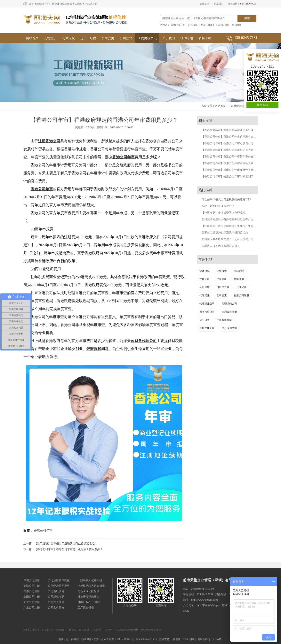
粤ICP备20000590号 (147, 639)
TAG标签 (216, 639)
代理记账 (241, 287)
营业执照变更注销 (151, 630)
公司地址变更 (56, 591)
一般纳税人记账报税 (90, 580)
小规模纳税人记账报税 (91, 586)
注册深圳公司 (229, 328)
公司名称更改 (56, 608)
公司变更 (108, 38)
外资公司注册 (32, 602)
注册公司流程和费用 (127, 630)
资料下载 (205, 38)
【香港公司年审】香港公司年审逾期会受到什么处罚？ (234, 163)
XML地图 (188, 639)
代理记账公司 (207, 304)
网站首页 (32, 38)
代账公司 (84, 630)
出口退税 (239, 271)
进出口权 (205, 320)
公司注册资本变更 (59, 580)
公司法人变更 (56, 602)
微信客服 (262, 105)
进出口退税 (223, 25)
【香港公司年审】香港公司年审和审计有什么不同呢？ (234, 170)
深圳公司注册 (229, 312)
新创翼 (177, 639)
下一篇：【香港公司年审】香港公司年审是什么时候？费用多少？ (63, 549)
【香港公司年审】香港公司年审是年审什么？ (229, 157)
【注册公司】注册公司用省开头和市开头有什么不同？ (234, 226)
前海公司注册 (32, 586)
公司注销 (126, 38)
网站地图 (203, 639)
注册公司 (205, 279)
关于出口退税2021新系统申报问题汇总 (225, 233)
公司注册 (50, 38)
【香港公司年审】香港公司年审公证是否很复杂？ (232, 150)
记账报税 (193, 25)
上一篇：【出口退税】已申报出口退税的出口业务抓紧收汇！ (60, 544)
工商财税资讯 (147, 38)
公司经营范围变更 (59, 586)
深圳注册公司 (178, 25)
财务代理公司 (146, 341)
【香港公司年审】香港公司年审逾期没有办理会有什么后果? (238, 137)
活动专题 (187, 38)
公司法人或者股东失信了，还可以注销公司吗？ (230, 239)
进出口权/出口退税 (89, 602)
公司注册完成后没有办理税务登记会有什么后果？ (232, 219)
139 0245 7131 (262, 66)
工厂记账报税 (86, 608)
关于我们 (169, 38)
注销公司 (237, 25)
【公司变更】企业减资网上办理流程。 (225, 213)
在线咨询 (205, 4)
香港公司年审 (124, 157)
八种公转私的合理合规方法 (218, 206)
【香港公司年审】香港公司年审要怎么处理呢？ (230, 130)
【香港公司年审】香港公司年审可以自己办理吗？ (232, 143)
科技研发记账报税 (88, 597)
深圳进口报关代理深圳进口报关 (221, 246)
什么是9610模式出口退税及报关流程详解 (226, 199)
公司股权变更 (56, 597)
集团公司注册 (32, 597)
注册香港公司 (49, 141)
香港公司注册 (208, 25)
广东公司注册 (32, 608)
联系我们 (219, 4)
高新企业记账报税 (88, 591)
